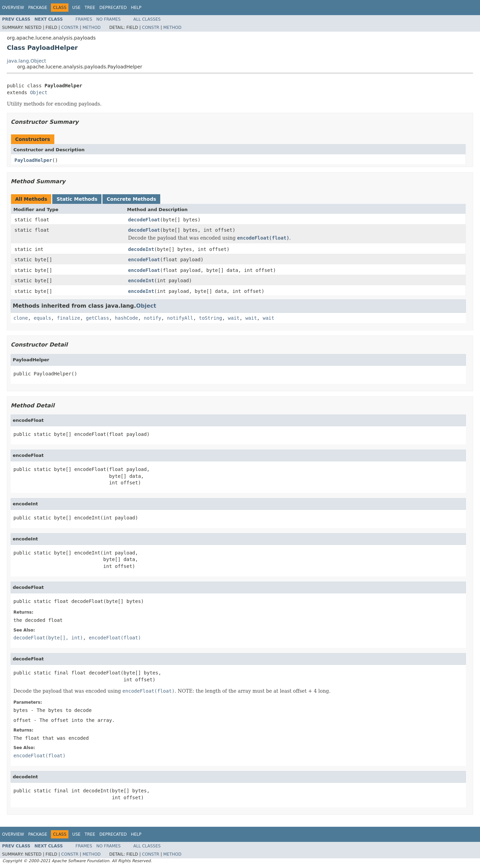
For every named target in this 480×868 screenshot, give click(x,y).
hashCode (126, 318)
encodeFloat (144, 260)
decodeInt (141, 249)
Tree (90, 8)
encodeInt (141, 281)
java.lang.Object (26, 61)
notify (152, 318)
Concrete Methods (131, 199)
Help (136, 8)
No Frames (108, 19)
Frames (84, 19)
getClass (97, 318)
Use (76, 8)
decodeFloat (144, 220)
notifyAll (180, 318)
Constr (70, 28)
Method (92, 28)
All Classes (147, 19)
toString (211, 318)
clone (21, 318)
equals (42, 318)
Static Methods (77, 199)
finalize (68, 318)
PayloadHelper (33, 160)
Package (38, 8)
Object (39, 92)
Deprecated (113, 8)
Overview (13, 8)
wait (234, 318)
